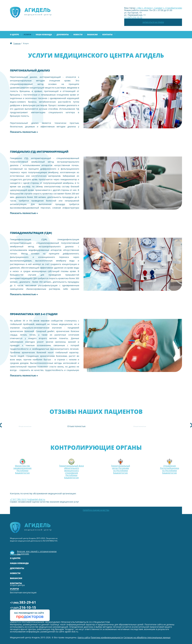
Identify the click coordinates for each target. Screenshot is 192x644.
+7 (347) (23, 607)
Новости (78, 35)
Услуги (27, 35)
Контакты (107, 35)
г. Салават (157, 8)
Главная (17, 43)
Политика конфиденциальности (107, 637)
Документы (63, 35)
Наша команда (44, 35)
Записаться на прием (153, 22)
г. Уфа (138, 8)
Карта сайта (84, 637)
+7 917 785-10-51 (18, 499)
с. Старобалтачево (173, 8)
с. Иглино (147, 8)
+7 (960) (23, 602)
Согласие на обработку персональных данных (147, 637)
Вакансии (92, 35)
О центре (14, 35)
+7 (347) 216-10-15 (133, 17)
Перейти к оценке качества (96, 510)
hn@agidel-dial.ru (36, 499)
